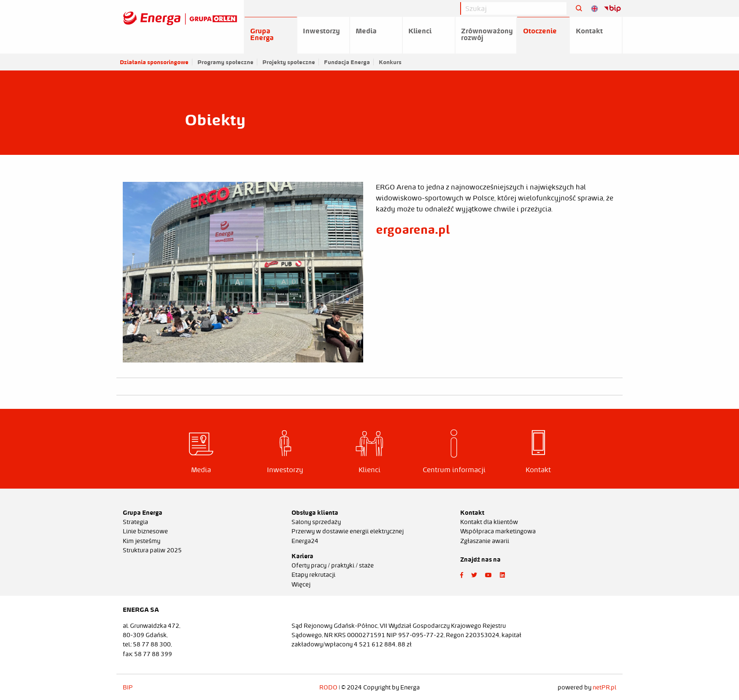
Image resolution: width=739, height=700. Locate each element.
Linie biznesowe (145, 531)
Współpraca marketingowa (498, 531)
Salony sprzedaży (316, 522)
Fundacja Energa (347, 62)
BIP (128, 687)
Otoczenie (540, 31)
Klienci (420, 31)
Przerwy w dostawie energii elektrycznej (348, 531)
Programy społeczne (225, 62)
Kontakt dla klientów (489, 522)
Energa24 (305, 541)
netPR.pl (604, 687)
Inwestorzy (321, 31)
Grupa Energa (262, 34)
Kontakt (589, 31)
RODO (328, 687)
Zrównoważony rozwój (487, 34)
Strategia (135, 522)
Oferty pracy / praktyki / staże (333, 565)
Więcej (301, 584)
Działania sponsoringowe (154, 62)
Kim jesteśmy (142, 541)
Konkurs (390, 62)
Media (366, 31)
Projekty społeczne (289, 62)
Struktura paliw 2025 (152, 550)
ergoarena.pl (413, 229)
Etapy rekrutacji (313, 575)
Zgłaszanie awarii (485, 541)
